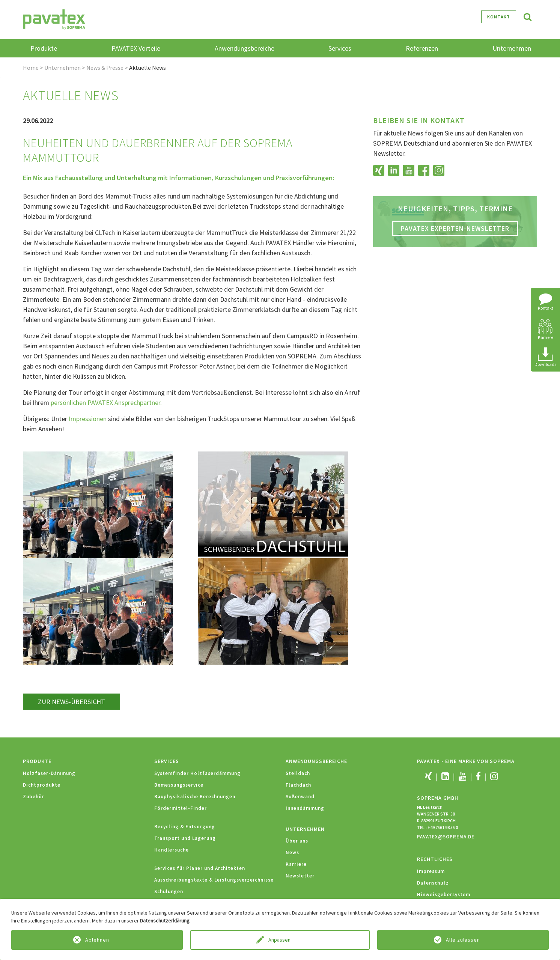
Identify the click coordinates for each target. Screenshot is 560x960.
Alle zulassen (463, 940)
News (292, 852)
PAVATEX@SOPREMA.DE (446, 837)
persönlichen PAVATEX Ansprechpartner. (106, 403)
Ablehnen (97, 940)
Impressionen (88, 419)
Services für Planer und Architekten (200, 868)
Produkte (37, 761)
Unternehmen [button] (512, 48)
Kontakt (499, 17)
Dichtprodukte (42, 785)
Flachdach (298, 785)
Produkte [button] (44, 48)
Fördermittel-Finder (181, 808)
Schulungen (169, 892)
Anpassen (280, 940)
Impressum (431, 871)
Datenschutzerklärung (165, 921)
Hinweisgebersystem (444, 895)
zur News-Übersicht (72, 702)
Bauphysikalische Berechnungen (195, 797)
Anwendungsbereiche (316, 761)
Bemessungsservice (179, 785)
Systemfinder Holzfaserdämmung (197, 773)
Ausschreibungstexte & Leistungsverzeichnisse (214, 880)
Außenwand (300, 797)
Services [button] (340, 48)
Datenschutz (433, 883)
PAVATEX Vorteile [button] (136, 48)
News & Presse (105, 68)
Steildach (298, 773)
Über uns (297, 841)
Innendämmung (305, 808)
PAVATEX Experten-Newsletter (455, 228)
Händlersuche (172, 850)
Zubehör (34, 797)
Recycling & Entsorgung (185, 827)
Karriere (296, 864)
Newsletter (300, 876)
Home (31, 68)
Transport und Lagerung (185, 838)
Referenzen (422, 48)
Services (167, 761)
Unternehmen (62, 68)
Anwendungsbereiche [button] (245, 48)
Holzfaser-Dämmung (49, 773)
